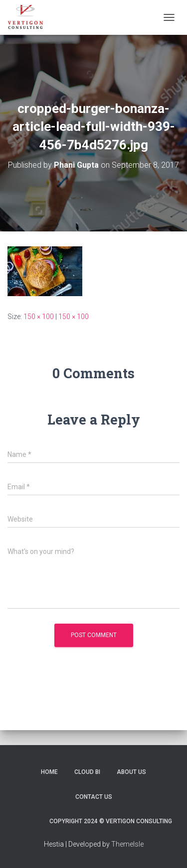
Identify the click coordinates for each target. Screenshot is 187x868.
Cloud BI (87, 772)
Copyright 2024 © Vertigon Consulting (111, 821)
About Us (131, 772)
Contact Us (94, 797)
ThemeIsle (127, 844)
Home (49, 772)
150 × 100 (39, 317)
